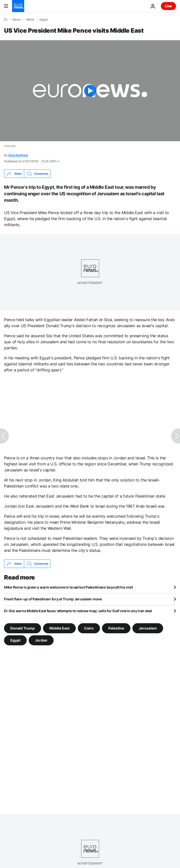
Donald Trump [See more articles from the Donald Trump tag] (23, 628)
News (17, 20)
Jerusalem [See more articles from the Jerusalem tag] (148, 628)
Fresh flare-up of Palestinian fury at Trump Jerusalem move (53, 599)
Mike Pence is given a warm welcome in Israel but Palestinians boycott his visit (68, 587)
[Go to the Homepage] (18, 6)
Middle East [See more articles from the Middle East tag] (59, 628)
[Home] (6, 19)
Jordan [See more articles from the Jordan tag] (41, 640)
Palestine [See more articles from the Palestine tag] (116, 628)
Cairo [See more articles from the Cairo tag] (89, 628)
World (30, 20)
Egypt (44, 20)
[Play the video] (90, 91)
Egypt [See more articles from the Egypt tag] (15, 640)
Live (168, 6)
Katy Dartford (18, 155)
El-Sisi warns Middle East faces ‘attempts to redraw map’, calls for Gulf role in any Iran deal (78, 611)
